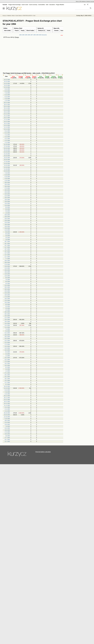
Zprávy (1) (41, 28)
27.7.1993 (7, 438)
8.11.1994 (7, 133)
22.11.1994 (7, 114)
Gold (47, 5)
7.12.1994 (7, 93)
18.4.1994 (7, 322)
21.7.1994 (7, 247)
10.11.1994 (7, 129)
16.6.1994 (7, 272)
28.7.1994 (7, 241)
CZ (85, 5)
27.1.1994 (7, 373)
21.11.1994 (7, 116)
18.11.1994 (7, 118)
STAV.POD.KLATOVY (27, 16)
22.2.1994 (7, 360)
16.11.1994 (7, 122)
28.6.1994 (7, 262)
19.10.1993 (7, 415)
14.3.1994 (7, 348)
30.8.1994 (7, 215)
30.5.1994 (7, 287)
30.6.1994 (7, 261)
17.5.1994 (7, 297)
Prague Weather (60, 5)
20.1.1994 (7, 377)
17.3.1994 (7, 344)
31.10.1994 (7, 144)
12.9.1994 (7, 205)
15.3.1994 (7, 346)
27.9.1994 (7, 188)
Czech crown (25, 5)
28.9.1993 (7, 421)
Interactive (44, 35)
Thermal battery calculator (43, 452)
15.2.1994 (7, 363)
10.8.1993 (7, 434)
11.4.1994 (7, 327)
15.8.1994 (7, 228)
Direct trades (30, 31)
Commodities (42, 5)
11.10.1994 (7, 169)
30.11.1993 (7, 396)
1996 (29, 35)
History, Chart (18, 28)
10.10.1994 (7, 171)
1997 (32, 35)
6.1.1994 (8, 384)
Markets (9, 16)
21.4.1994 (7, 318)
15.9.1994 (7, 201)
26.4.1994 (7, 314)
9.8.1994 (8, 232)
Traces (17, 31)
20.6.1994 (7, 270)
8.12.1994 (7, 91)
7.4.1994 (8, 329)
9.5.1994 (8, 304)
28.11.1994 (7, 106)
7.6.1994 (8, 280)
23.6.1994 (7, 266)
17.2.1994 (7, 361)
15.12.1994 (7, 81)
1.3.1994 (8, 356)
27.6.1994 (7, 264)
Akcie (13, 16)
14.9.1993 (7, 424)
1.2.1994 (8, 371)
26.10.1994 (7, 148)
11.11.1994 (7, 127)
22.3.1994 (7, 341)
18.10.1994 (7, 160)
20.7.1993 (7, 440)
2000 (40, 35)
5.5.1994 (8, 306)
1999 (37, 35)
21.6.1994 (7, 268)
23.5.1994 (7, 293)
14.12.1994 (7, 83)
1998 (34, 35)
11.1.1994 (7, 382)
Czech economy (33, 5)
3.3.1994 (8, 354)
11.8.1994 (7, 230)
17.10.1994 (7, 161)
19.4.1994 (7, 320)
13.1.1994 (7, 381)
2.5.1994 (8, 310)
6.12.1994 (7, 95)
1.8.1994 (8, 240)
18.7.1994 (7, 251)
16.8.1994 (7, 226)
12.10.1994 (7, 167)
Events (56, 31)
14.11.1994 (7, 125)
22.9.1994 (7, 194)
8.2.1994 (8, 367)
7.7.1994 (8, 259)
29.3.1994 (7, 335)
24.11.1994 (7, 110)
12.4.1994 (7, 325)
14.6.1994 (7, 274)
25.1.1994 (7, 375)
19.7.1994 (7, 249)
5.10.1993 (7, 419)
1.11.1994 (7, 142)
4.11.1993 (7, 409)
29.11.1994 (7, 104)
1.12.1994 (7, 100)
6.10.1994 (7, 175)
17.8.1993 (7, 432)
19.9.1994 (7, 200)
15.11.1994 (7, 123)
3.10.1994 (7, 181)
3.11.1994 (7, 139)
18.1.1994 (7, 379)
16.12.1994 (7, 80)
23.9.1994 (7, 192)
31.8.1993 (7, 428)
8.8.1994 (8, 234)
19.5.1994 (7, 295)
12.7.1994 (7, 255)
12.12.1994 (7, 87)
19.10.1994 (7, 158)
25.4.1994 (7, 316)
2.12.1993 (7, 394)
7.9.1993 (8, 426)
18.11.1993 (7, 401)
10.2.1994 (7, 365)
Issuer (62, 31)
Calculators (52, 5)
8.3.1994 (8, 352)
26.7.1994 (7, 243)
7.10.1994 (7, 173)
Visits (49, 31)
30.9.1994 (7, 182)
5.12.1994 (7, 97)
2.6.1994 (8, 283)
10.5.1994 (7, 302)
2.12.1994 (7, 99)
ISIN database (83, 1)
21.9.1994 (7, 196)
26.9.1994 (7, 190)
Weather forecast (90, 1)
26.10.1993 (7, 413)
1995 (26, 35)
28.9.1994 (7, 186)
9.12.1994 (7, 89)
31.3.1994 (7, 333)
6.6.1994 (8, 281)
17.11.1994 (7, 120)
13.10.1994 (7, 165)
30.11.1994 (7, 102)
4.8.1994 (8, 236)
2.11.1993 (7, 411)
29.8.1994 (7, 217)
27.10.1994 (7, 146)
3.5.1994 (8, 308)
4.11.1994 (7, 137)
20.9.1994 (7, 198)
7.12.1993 (7, 392)
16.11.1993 (7, 403)
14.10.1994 (7, 163)
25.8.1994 (7, 219)
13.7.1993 (7, 441)
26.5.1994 (7, 289)
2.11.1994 (7, 140)
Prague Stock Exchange (15, 5)
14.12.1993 (7, 388)
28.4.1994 (7, 312)
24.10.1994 (7, 152)
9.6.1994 (8, 278)
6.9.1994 (8, 209)
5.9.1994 (8, 211)
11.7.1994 (7, 257)
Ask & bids (7, 31)
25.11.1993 (7, 398)
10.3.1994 (7, 350)
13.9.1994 (7, 203)
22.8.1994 (7, 222)
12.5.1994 (7, 300)
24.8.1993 (7, 430)
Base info (57, 28)
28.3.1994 (7, 337)
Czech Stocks (19, 16)
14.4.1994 (7, 323)
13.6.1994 (7, 276)
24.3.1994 (7, 339)
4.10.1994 (7, 179)
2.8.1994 (8, 238)
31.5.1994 (7, 285)
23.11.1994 (7, 112)
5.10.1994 (7, 177)
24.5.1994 (7, 291)
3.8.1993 (8, 436)
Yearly (23, 31)
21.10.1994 (7, 154)
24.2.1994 (7, 358)
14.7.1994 (7, 253)
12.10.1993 (7, 417)
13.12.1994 (7, 85)
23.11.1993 (7, 400)
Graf (34, 16)
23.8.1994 (7, 221)
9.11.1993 (7, 407)
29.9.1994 (7, 184)
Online (5, 28)
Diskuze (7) (42, 31)
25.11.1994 (7, 108)
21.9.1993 (7, 422)
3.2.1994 (8, 369)
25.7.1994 (7, 245)
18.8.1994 (7, 224)
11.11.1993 (7, 405)
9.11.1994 (7, 131)
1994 (23, 35)
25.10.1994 (7, 150)
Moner (77, 1)
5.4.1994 (8, 331)
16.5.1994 (7, 299)
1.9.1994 (8, 213)
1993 (20, 35)
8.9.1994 (8, 207)
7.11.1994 (7, 135)
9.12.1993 (7, 390)
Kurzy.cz (5, 16)
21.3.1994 (7, 342)
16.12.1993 (7, 386)
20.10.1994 (7, 156)
